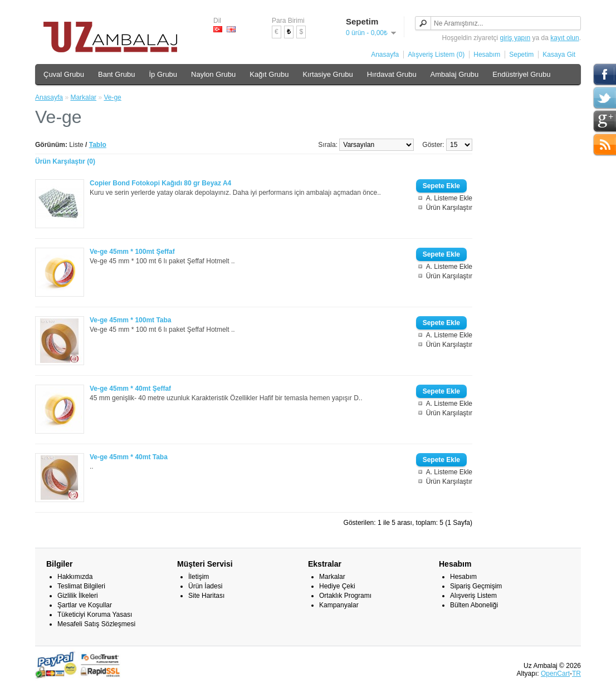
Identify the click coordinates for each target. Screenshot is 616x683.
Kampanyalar (339, 605)
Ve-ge (112, 97)
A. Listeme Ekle (449, 198)
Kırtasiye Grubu (327, 74)
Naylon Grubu (213, 74)
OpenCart (555, 674)
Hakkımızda (75, 577)
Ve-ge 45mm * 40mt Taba (129, 457)
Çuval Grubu (64, 74)
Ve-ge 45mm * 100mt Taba (131, 320)
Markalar (83, 97)
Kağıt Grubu (269, 74)
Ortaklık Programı (345, 596)
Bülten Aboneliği (474, 605)
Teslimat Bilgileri (81, 586)
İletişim (199, 577)
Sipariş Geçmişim (476, 586)
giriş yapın (515, 38)
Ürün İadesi (205, 586)
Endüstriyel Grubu (521, 74)
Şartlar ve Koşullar (85, 605)
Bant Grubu (117, 74)
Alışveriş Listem (473, 596)
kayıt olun (564, 38)
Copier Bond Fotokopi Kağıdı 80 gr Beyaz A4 (160, 183)
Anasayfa (385, 55)
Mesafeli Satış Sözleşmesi (96, 624)
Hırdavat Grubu (392, 74)
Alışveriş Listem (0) (436, 55)
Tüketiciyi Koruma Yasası (95, 615)
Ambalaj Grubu (455, 74)
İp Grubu (163, 74)
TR (576, 674)
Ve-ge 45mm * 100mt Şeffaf (132, 252)
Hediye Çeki (337, 586)
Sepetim (521, 55)
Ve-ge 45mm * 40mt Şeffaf (130, 389)
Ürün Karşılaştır (449, 208)
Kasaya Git (559, 55)
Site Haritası (206, 596)
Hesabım (487, 55)
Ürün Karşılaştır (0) (65, 161)
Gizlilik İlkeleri (78, 596)
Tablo (98, 145)
